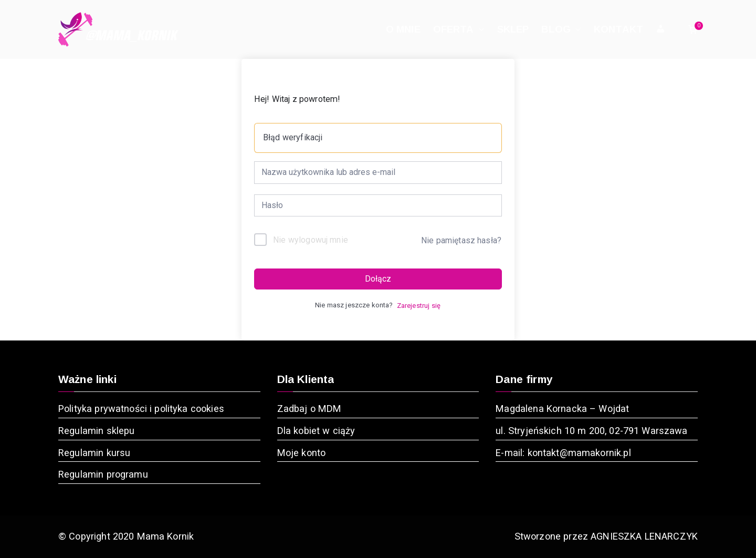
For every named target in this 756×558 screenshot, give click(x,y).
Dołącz (378, 279)
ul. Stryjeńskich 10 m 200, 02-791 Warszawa (591, 431)
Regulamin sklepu (96, 431)
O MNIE (403, 29)
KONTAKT (618, 29)
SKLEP (513, 29)
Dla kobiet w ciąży (316, 431)
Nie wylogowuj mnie (311, 240)
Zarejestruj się (419, 306)
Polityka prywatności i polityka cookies (141, 409)
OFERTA (459, 29)
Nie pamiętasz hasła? (461, 240)
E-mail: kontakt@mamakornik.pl (563, 453)
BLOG (561, 29)
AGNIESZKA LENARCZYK (644, 536)
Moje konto (302, 453)
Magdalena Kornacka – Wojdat (562, 409)
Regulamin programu (103, 474)
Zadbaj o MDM (309, 409)
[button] (479, 29)
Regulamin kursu (94, 453)
